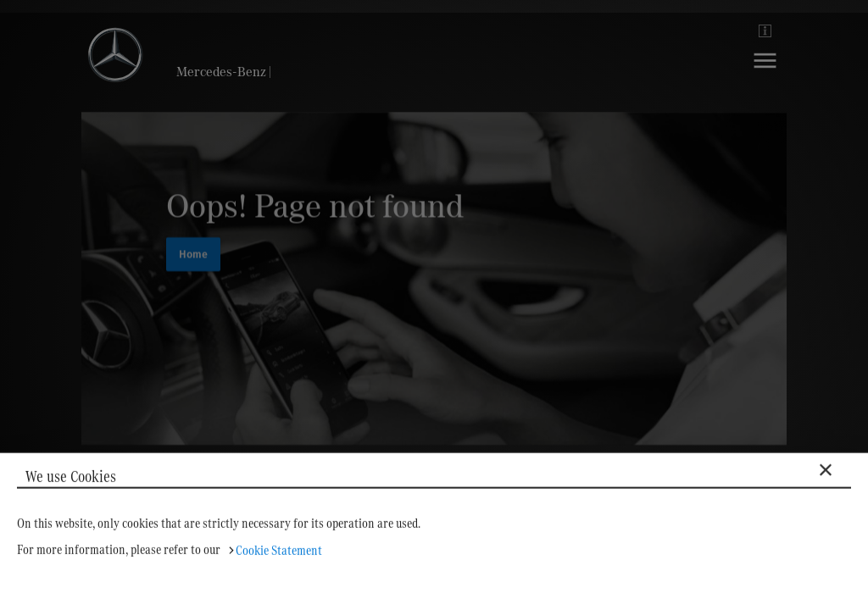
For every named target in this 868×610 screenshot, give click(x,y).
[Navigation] (765, 73)
